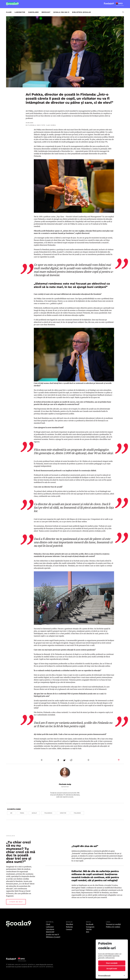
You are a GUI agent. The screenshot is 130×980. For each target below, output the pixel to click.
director (63, 813)
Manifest (70, 924)
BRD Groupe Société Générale (23, 965)
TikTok (89, 929)
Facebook (90, 924)
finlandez (77, 813)
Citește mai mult (16, 902)
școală (34, 813)
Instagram (90, 927)
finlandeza (48, 813)
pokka (22, 813)
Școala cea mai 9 (61, 12)
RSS (88, 932)
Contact (69, 929)
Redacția (69, 927)
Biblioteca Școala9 (81, 12)
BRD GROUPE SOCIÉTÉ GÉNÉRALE (41, 967)
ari (11, 813)
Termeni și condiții (113, 924)
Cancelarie (33, 12)
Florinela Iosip (65, 784)
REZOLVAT (46, 12)
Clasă (9, 12)
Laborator (20, 12)
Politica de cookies (113, 927)
